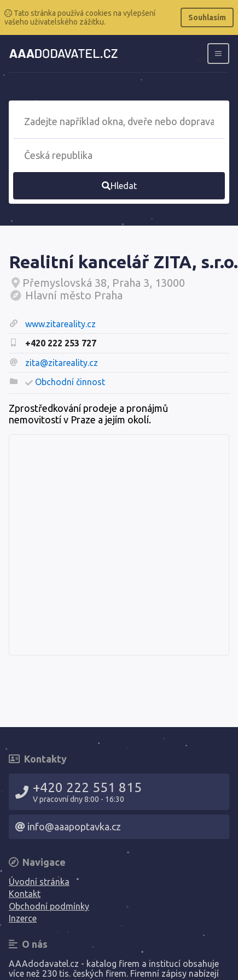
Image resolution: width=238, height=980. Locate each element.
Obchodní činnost (70, 382)
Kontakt (25, 894)
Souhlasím (207, 17)
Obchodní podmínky (49, 906)
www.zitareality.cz (60, 324)
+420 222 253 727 (61, 343)
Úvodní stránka (39, 882)
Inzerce (23, 918)
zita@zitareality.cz (62, 363)
